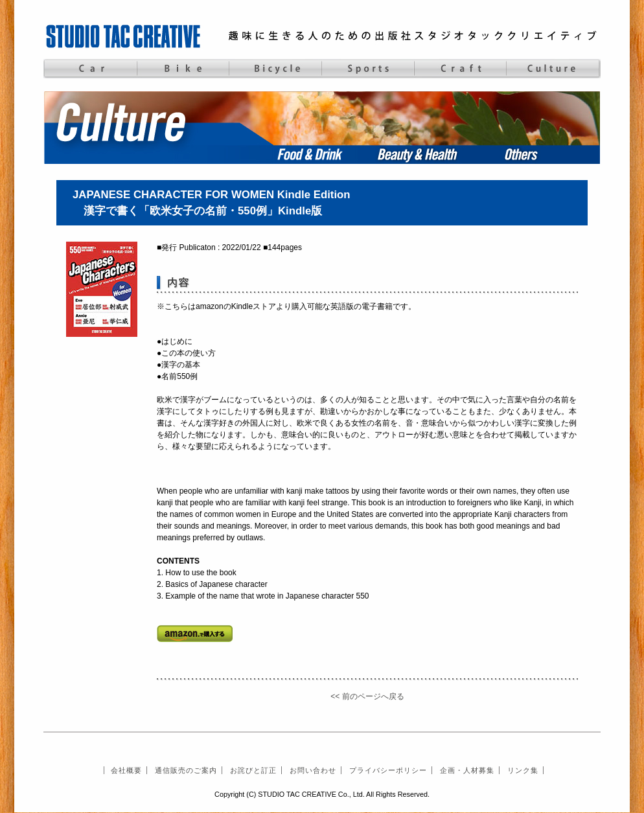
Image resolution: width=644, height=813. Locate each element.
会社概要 (126, 770)
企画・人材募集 (467, 770)
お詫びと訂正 (253, 770)
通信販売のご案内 (186, 770)
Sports (368, 69)
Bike (182, 69)
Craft (460, 69)
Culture (553, 69)
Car (90, 69)
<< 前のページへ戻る (367, 696)
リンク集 (523, 770)
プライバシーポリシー (388, 770)
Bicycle (275, 69)
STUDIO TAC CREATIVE (124, 36)
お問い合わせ (313, 770)
